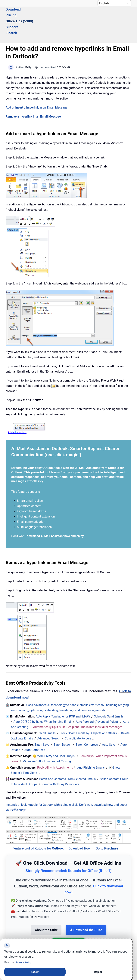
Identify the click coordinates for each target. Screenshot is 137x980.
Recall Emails (47, 713)
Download (33, 14)
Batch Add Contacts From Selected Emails (67, 759)
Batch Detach (62, 724)
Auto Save (109, 724)
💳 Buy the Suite (68, 922)
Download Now (79, 828)
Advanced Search (49, 718)
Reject (98, 972)
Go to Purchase (107, 828)
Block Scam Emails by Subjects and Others (88, 713)
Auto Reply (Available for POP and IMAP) (63, 696)
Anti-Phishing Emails (91, 747)
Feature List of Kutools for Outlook (38, 828)
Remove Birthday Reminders (60, 764)
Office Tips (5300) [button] (76, 14)
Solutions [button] (13, 14)
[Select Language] (114, 3)
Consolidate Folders (78, 718)
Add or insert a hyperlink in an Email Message (36, 87)
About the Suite (46, 910)
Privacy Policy (23, 962)
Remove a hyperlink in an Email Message (33, 96)
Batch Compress (87, 724)
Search (120, 14)
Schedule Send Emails (109, 696)
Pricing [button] (52, 14)
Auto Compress (35, 729)
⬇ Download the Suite (86, 910)
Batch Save (42, 724)
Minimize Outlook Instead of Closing (47, 741)
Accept (35, 972)
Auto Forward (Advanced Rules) (97, 701)
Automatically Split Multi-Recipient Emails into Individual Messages (78, 707)
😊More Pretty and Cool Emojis (54, 736)
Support (102, 14)
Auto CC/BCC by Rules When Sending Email (43, 701)
